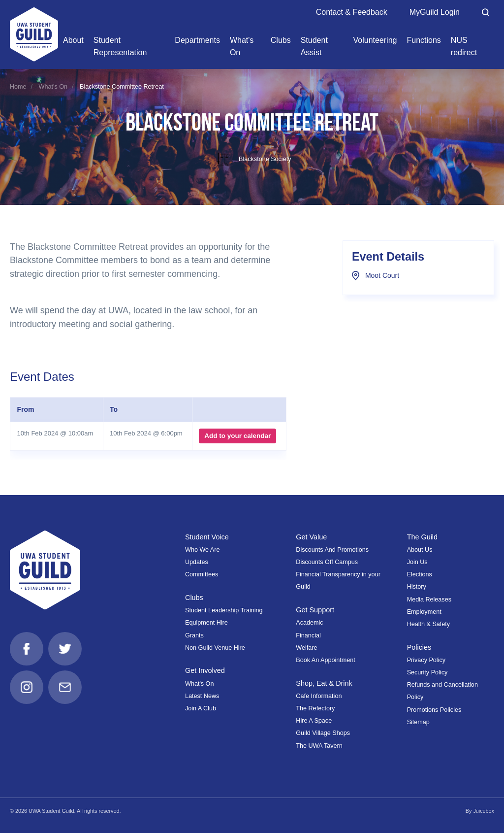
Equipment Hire (206, 623)
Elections (420, 574)
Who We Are (202, 550)
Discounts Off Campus (327, 562)
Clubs (194, 598)
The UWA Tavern (319, 746)
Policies (419, 647)
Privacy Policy (426, 660)
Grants (194, 635)
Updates (197, 562)
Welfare (306, 648)
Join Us (417, 562)
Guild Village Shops (323, 733)
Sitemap (418, 722)
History (417, 587)
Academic (309, 623)
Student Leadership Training (224, 610)
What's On (53, 87)
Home (18, 87)
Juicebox (484, 811)
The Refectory (315, 708)
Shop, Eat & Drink (324, 683)
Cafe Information (319, 696)
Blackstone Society (252, 159)
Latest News (202, 696)
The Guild (422, 537)
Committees (202, 574)
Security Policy (427, 672)
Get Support (315, 610)
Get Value (311, 537)
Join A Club (201, 708)
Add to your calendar (237, 436)
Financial (308, 635)
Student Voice (207, 537)
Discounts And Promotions (332, 550)
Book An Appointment (325, 660)
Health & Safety (429, 624)
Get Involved (205, 670)
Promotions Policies (434, 710)
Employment (424, 612)
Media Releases (429, 600)
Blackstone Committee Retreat (122, 87)
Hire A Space (314, 721)
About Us (420, 550)
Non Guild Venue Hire (215, 648)
